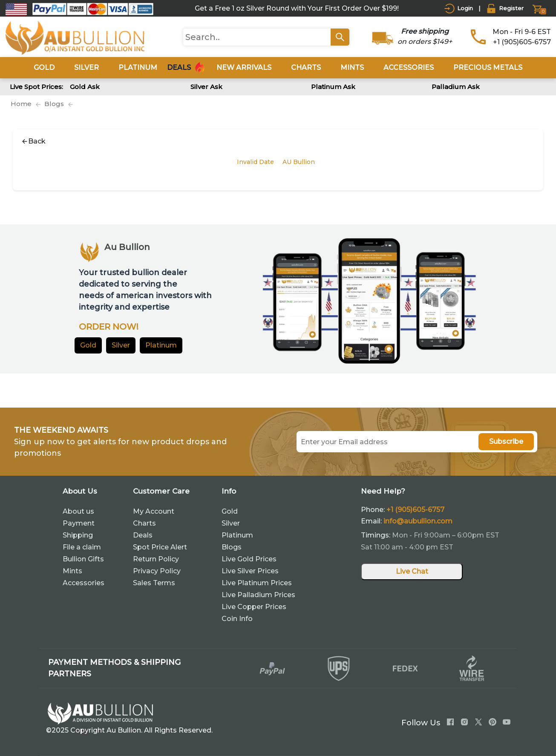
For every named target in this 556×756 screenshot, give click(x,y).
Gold (88, 345)
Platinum (161, 345)
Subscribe (506, 441)
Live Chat (412, 571)
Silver (121, 345)
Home (21, 104)
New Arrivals (244, 68)
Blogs (54, 104)
